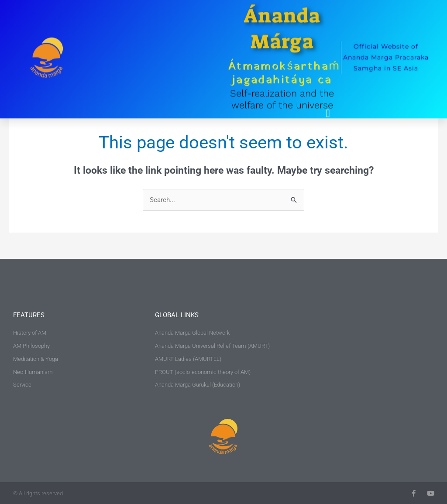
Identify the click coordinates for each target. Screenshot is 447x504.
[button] (328, 104)
